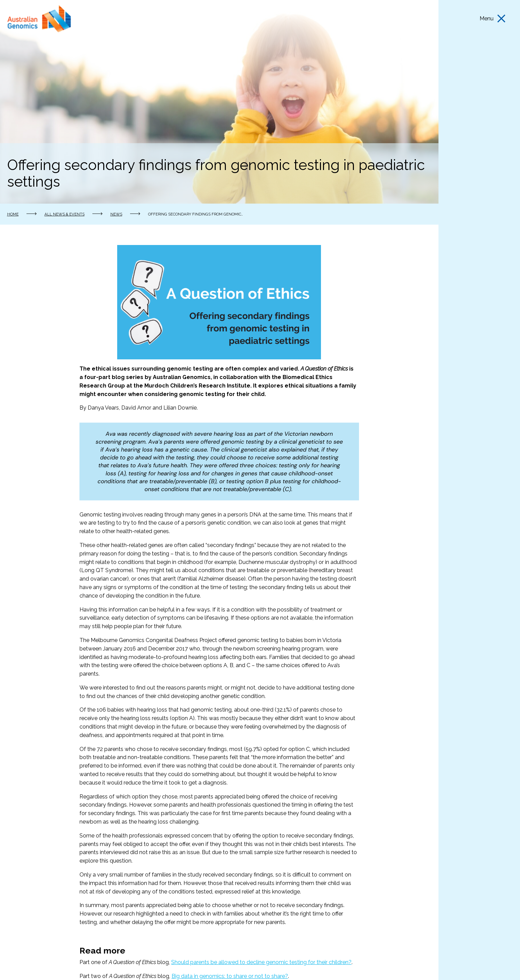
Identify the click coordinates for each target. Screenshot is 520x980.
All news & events (65, 214)
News (116, 214)
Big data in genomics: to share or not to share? (230, 976)
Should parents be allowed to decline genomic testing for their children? (261, 962)
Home (13, 214)
